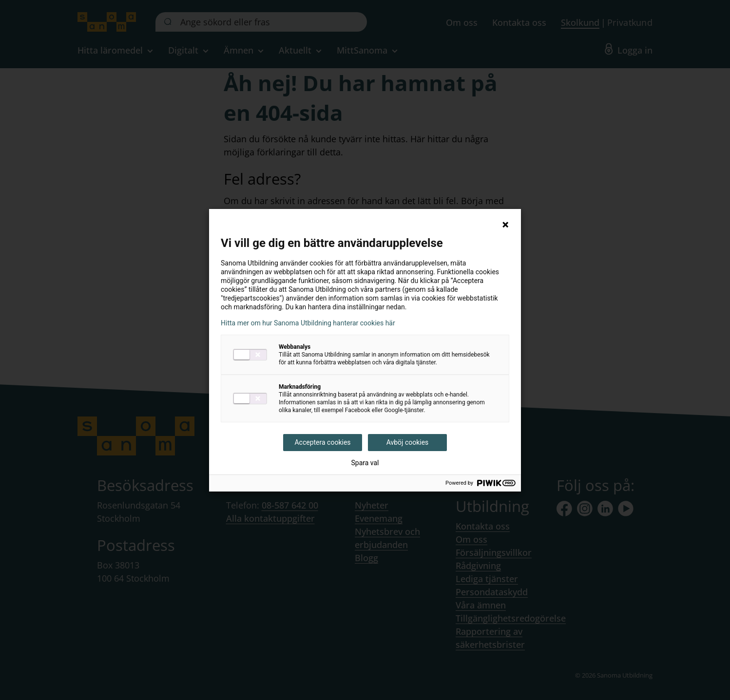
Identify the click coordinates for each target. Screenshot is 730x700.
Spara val (365, 463)
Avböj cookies (408, 442)
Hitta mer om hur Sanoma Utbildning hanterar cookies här (308, 323)
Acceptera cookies (322, 442)
